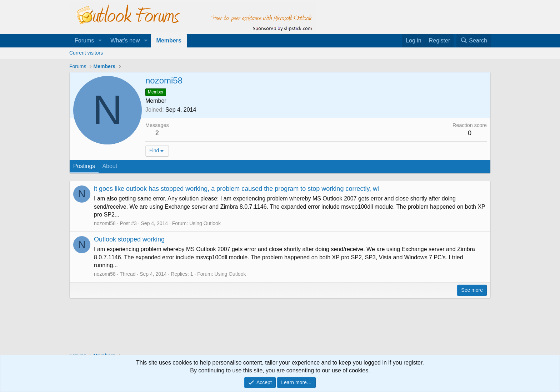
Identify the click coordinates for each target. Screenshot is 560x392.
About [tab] (110, 166)
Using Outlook (205, 223)
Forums (84, 40)
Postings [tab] (84, 166)
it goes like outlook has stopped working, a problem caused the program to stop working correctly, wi (236, 189)
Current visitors (86, 53)
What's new (125, 40)
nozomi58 (105, 223)
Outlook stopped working (129, 239)
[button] (100, 41)
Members (169, 40)
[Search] (474, 41)
